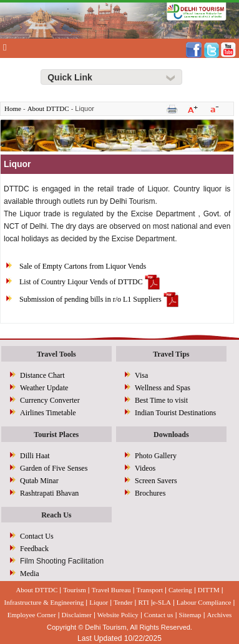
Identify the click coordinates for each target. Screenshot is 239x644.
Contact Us (37, 536)
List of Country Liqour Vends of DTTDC (81, 282)
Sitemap (190, 615)
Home (13, 108)
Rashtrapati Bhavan (49, 493)
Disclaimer (77, 615)
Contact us (159, 615)
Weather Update (44, 388)
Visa (141, 375)
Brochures (150, 493)
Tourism (75, 590)
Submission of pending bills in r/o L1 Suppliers (90, 299)
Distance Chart (42, 375)
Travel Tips (171, 354)
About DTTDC (48, 108)
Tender (123, 602)
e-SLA (162, 602)
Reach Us (56, 515)
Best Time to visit (161, 400)
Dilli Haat (35, 456)
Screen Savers (156, 481)
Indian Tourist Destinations (175, 413)
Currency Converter (50, 400)
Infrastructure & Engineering (44, 602)
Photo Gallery (156, 456)
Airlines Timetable (48, 413)
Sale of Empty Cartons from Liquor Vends (83, 266)
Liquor (99, 602)
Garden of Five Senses (54, 468)
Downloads (171, 435)
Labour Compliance (204, 602)
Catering (180, 590)
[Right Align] (111, 77)
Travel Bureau (111, 590)
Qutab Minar (39, 481)
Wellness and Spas (163, 388)
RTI (144, 602)
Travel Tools (56, 354)
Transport (150, 590)
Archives (220, 615)
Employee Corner (32, 615)
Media (30, 574)
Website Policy (118, 615)
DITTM (209, 590)
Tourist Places (56, 435)
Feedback (34, 549)
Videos (145, 468)
